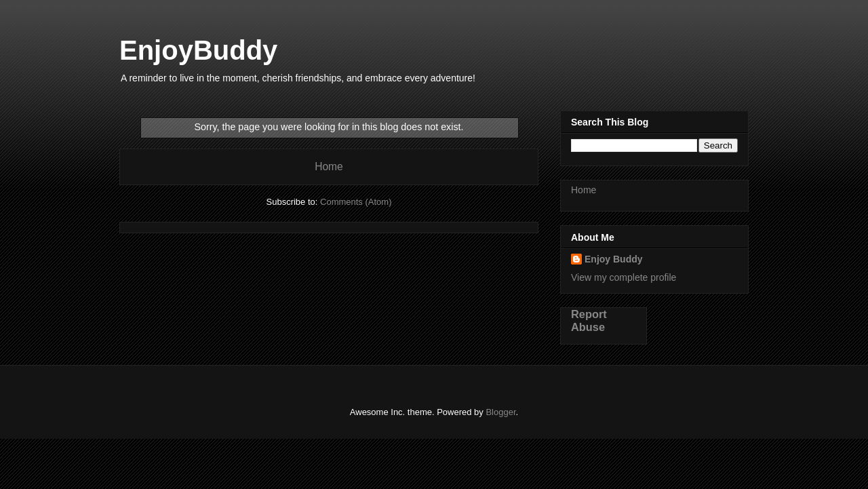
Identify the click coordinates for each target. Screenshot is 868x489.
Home (329, 167)
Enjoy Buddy (614, 259)
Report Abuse (589, 320)
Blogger (500, 412)
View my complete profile (624, 277)
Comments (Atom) (356, 202)
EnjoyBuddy (198, 50)
